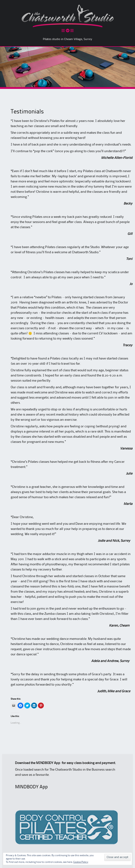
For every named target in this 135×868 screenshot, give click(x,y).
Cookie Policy (81, 862)
